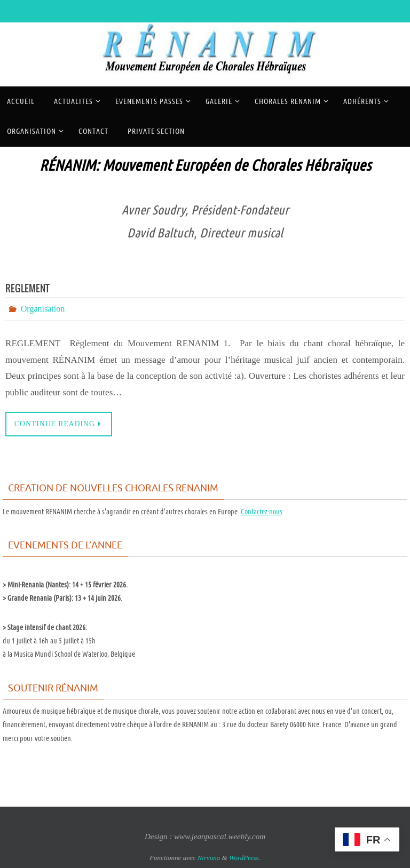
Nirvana (209, 858)
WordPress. (245, 858)
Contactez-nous (262, 512)
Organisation (43, 309)
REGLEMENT (27, 289)
